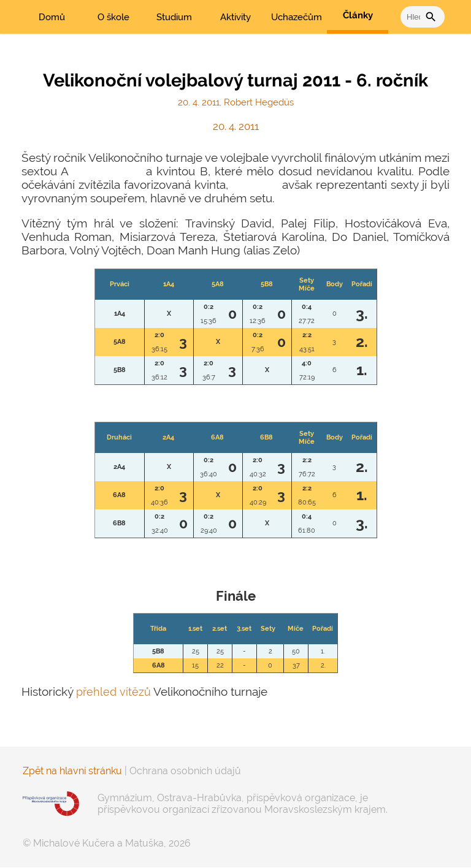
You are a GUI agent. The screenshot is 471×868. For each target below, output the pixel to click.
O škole (113, 17)
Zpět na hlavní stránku (72, 771)
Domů (52, 17)
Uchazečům (297, 17)
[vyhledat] (413, 17)
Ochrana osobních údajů (185, 771)
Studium (174, 17)
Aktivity (235, 17)
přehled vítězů (114, 691)
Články (358, 15)
